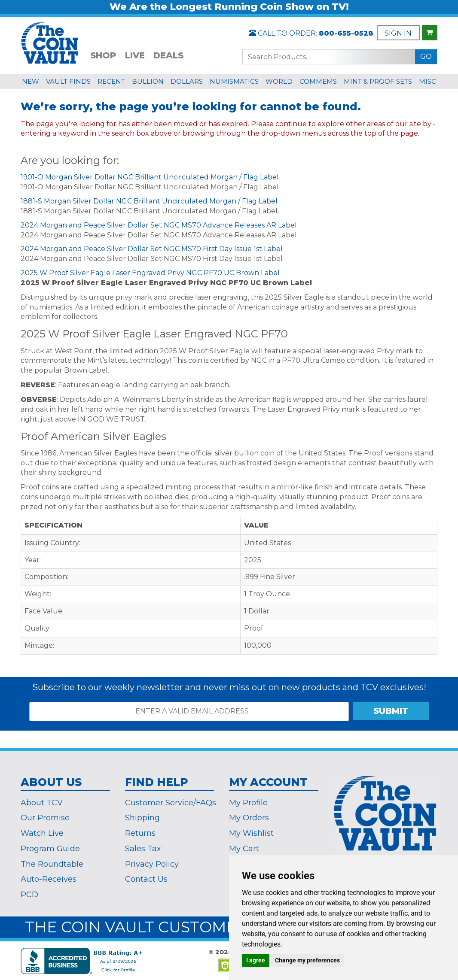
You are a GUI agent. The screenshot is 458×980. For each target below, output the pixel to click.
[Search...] (329, 57)
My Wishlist (251, 833)
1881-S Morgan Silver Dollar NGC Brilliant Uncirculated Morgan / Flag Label (149, 201)
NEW (31, 81)
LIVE (135, 55)
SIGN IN (398, 33)
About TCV (42, 803)
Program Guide (50, 849)
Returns (140, 833)
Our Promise (45, 818)
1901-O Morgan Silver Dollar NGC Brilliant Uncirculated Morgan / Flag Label (150, 177)
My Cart (244, 849)
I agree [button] (256, 960)
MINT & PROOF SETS (378, 81)
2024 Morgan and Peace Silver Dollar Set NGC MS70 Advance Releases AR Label (159, 225)
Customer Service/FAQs (171, 803)
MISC (427, 81)
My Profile (248, 803)
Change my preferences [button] (307, 960)
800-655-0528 (346, 33)
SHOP (103, 55)
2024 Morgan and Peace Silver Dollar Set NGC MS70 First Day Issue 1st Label (152, 249)
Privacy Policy (152, 864)
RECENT (111, 81)
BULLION (148, 81)
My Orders (249, 818)
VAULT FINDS (68, 81)
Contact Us (146, 879)
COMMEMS (318, 81)
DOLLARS (187, 81)
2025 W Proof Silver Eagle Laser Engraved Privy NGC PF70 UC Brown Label (150, 273)
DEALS (168, 55)
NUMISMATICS (234, 81)
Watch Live (42, 833)
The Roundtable (52, 864)
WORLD (279, 81)
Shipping (142, 818)
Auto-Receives (49, 879)
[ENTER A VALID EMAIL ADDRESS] (189, 711)
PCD (29, 895)
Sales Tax (143, 849)
